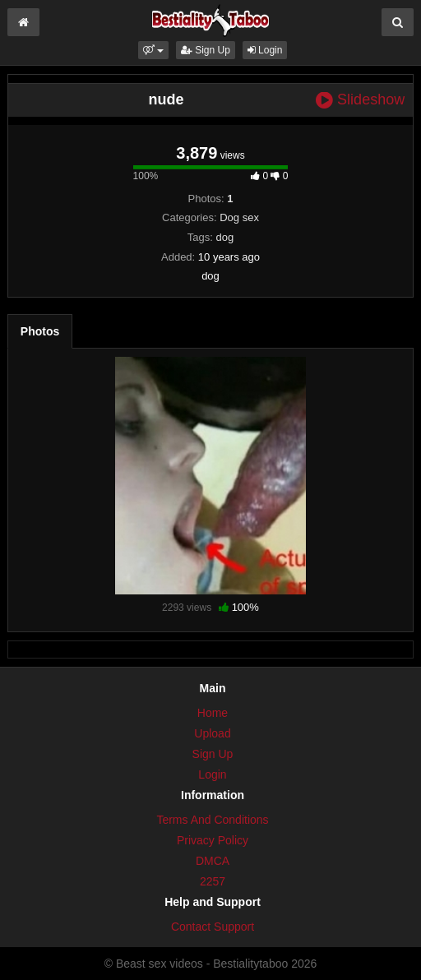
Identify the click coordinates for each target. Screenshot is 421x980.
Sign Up (206, 50)
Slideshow (360, 100)
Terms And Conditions (212, 820)
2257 (213, 881)
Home (213, 713)
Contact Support (213, 927)
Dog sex (239, 217)
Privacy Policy (213, 840)
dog (224, 237)
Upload (212, 733)
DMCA (213, 861)
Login (265, 50)
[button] (153, 50)
